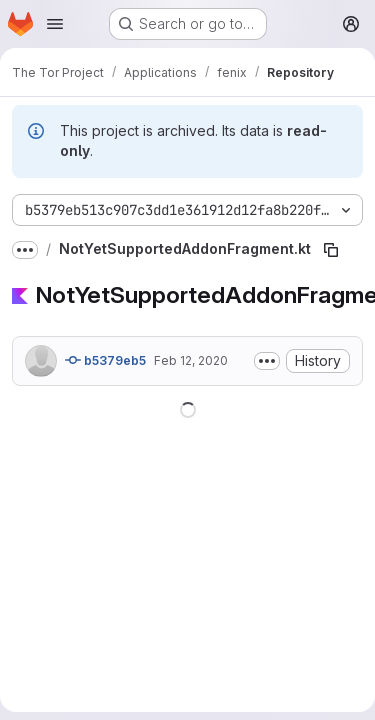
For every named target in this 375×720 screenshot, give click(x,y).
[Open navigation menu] (55, 24)
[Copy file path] (331, 250)
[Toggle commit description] (267, 361)
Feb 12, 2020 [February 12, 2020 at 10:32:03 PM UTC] (191, 360)
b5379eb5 (105, 360)
